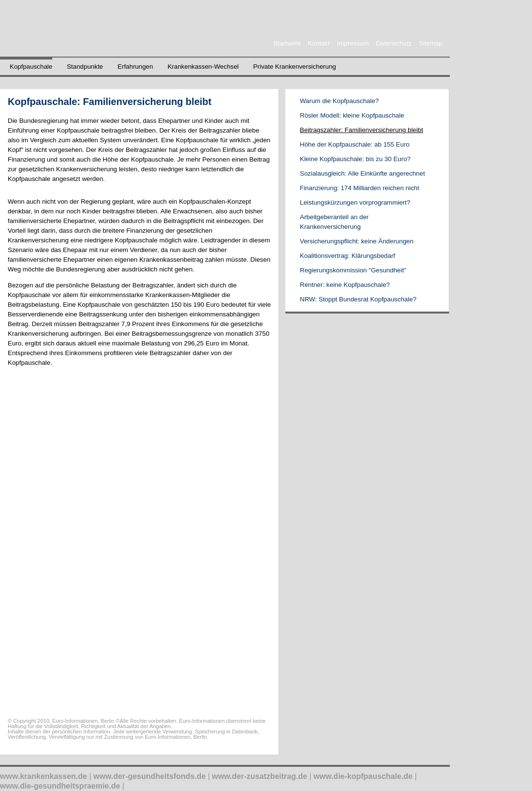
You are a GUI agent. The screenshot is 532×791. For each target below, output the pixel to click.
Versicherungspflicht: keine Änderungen (357, 241)
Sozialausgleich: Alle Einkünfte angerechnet (362, 173)
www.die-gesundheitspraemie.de (60, 786)
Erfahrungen (135, 67)
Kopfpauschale (31, 67)
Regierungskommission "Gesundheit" (353, 270)
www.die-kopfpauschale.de (363, 776)
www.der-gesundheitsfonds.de (149, 776)
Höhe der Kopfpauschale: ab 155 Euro (355, 144)
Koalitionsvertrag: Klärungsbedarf (347, 256)
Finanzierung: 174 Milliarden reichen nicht (360, 188)
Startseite (287, 43)
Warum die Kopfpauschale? (339, 101)
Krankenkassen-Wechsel (203, 67)
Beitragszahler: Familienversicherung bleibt (362, 130)
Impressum (353, 43)
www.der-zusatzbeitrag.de (259, 776)
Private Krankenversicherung (295, 67)
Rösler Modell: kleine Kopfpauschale (352, 115)
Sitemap (431, 43)
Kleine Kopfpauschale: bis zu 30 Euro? (355, 159)
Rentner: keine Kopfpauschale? (345, 285)
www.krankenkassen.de (44, 776)
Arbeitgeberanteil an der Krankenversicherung (334, 222)
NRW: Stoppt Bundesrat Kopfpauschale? (358, 299)
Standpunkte (85, 67)
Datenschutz (394, 43)
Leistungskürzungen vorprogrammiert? (355, 202)
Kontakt (318, 43)
